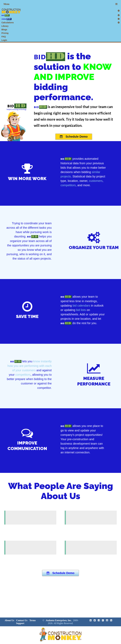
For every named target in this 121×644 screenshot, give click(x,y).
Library (5, 26)
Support (20, 623)
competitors (68, 185)
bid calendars (81, 306)
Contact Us (22, 620)
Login (4, 40)
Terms (33, 620)
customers (96, 181)
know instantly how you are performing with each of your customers (30, 366)
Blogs (4, 30)
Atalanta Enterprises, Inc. (59, 620)
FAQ (4, 37)
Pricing (5, 33)
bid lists (81, 310)
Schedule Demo (74, 137)
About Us (9, 620)
